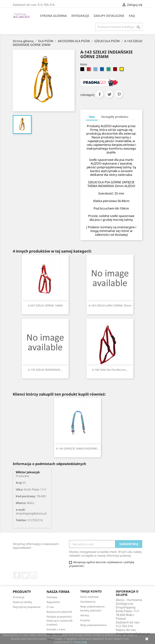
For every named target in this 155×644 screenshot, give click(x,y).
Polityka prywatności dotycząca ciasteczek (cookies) (59, 621)
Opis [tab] (92, 117)
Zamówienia (88, 602)
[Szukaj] (119, 27)
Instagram (33, 575)
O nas (50, 607)
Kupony (85, 620)
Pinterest (119, 94)
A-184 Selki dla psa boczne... (110, 370)
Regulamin (53, 602)
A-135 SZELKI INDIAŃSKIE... (45, 370)
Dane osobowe (90, 597)
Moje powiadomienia (93, 625)
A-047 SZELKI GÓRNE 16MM (45, 305)
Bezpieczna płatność (59, 612)
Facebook (17, 575)
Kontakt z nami (56, 629)
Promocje (19, 597)
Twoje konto (91, 591)
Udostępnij (100, 94)
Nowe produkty (22, 602)
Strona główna (53, 16)
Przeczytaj (80, 642)
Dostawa (52, 597)
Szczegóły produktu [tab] (115, 117)
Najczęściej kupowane (27, 607)
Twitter (25, 575)
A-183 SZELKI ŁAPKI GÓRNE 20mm (110, 305)
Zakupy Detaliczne (109, 16)
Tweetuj (109, 94)
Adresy (85, 615)
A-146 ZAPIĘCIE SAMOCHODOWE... (78, 448)
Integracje (80, 16)
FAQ (132, 16)
